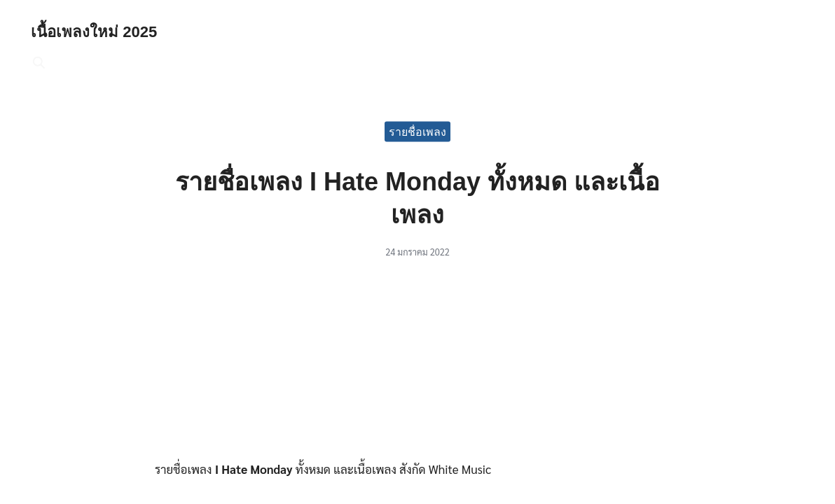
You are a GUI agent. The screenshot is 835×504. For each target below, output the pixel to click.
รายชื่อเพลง (417, 131)
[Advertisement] (417, 365)
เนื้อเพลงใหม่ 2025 (98, 31)
